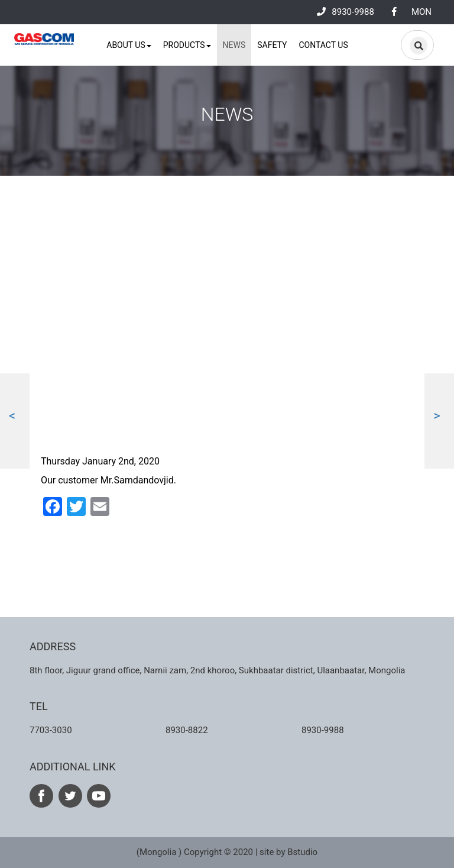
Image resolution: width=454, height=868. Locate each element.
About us (129, 45)
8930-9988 (346, 12)
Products (187, 45)
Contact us (323, 45)
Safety (272, 45)
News (234, 45)
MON (421, 12)
